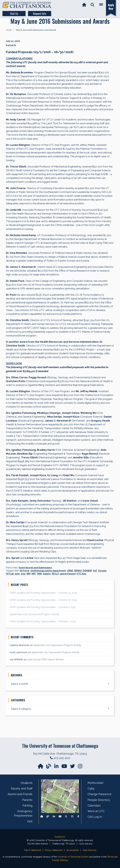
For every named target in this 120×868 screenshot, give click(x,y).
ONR (39, 574)
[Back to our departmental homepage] (42, 816)
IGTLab (10, 574)
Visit (30, 821)
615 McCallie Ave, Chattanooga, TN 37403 (60, 754)
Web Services (90, 850)
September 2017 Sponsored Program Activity (57, 645)
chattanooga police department (48, 571)
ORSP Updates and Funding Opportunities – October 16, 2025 (43, 600)
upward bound (68, 574)
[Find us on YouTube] (65, 767)
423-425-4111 (62, 758)
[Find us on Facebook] (78, 816)
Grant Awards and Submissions (35, 568)
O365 (91, 788)
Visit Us (14, 14)
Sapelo (47, 574)
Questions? (60, 837)
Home (9, 30)
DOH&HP (87, 571)
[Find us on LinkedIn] (57, 767)
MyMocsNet (95, 783)
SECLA (55, 574)
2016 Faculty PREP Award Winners (46, 660)
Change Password (99, 794)
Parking (27, 806)
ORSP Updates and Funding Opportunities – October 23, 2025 (43, 593)
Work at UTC (96, 811)
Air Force (25, 571)
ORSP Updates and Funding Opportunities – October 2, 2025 (43, 621)
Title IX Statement (32, 850)
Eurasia (102, 571)
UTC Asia (81, 574)
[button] (92, 5)
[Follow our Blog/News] (49, 767)
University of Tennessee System (73, 857)
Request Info (40, 14)
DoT (95, 571)
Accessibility (73, 850)
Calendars (94, 806)
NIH (29, 574)
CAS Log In (95, 817)
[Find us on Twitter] (73, 767)
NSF (34, 574)
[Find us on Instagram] (80, 767)
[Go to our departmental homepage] (41, 767)
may (23, 574)
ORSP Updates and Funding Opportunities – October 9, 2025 (43, 607)
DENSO (78, 571)
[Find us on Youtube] (60, 816)
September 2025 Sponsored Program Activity (34, 614)
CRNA (70, 571)
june (17, 574)
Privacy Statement (54, 850)
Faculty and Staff (22, 788)
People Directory (99, 800)
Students (27, 783)
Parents (27, 800)
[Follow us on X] (66, 816)
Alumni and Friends (20, 794)
